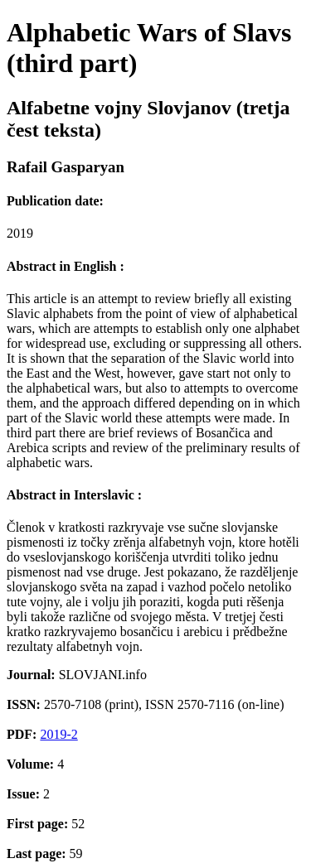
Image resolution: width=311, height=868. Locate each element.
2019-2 (58, 734)
